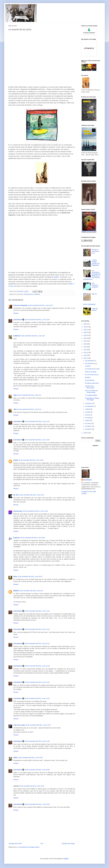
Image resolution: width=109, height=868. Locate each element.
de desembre (90, 361)
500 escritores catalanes (95, 285)
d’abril (87, 421)
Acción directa (90, 380)
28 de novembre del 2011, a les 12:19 (37, 629)
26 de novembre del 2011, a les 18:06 (33, 538)
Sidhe (15, 758)
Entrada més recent (15, 844)
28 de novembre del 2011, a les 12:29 (37, 682)
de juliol (88, 412)
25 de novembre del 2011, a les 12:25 (37, 440)
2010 (85, 433)
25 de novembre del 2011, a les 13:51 (32, 495)
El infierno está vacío (92, 383)
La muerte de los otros (92, 369)
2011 (85, 358)
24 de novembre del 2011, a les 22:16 (37, 320)
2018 (85, 338)
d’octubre (89, 403)
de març (88, 423)
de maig (88, 418)
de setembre (90, 406)
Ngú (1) (94, 294)
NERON (16, 591)
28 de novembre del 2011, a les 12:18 (37, 611)
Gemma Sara (18, 511)
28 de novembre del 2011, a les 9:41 (31, 591)
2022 (85, 327)
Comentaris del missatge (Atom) (29, 847)
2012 (85, 355)
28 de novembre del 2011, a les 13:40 (37, 741)
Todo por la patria (91, 372)
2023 (85, 324)
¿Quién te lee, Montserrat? (90, 387)
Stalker (56, 277)
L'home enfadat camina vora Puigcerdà (96, 263)
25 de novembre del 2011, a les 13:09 (31, 460)
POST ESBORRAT (89, 304)
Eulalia (16, 460)
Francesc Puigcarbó (20, 305)
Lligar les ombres (95, 309)
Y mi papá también (91, 395)
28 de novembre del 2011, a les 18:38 (37, 770)
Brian (15, 576)
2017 (85, 341)
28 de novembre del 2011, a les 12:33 (37, 698)
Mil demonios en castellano (32, 294)
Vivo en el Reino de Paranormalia (91, 391)
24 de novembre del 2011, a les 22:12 (40, 305)
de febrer (88, 426)
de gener (88, 429)
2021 (85, 330)
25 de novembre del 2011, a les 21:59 (35, 511)
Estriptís (88, 377)
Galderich (17, 336)
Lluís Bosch (18, 320)
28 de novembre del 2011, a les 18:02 (30, 758)
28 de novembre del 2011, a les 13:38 (38, 725)
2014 (85, 350)
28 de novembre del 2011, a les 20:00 (37, 804)
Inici (42, 844)
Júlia (15, 395)
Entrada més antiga (68, 844)
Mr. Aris (16, 495)
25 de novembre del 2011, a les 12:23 (37, 421)
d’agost (88, 409)
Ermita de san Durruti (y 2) (95, 251)
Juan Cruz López (19, 725)
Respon (16, 313)
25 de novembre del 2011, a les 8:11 (29, 395)
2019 (85, 335)
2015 (85, 347)
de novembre (90, 363)
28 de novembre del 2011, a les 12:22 (37, 644)
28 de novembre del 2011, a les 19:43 (32, 786)
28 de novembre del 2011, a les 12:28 (37, 666)
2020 (85, 332)
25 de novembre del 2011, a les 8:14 (29, 409)
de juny (88, 415)
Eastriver (17, 538)
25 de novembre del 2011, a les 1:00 (33, 336)
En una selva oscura (92, 375)
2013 (85, 353)
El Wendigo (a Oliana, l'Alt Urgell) (92, 399)
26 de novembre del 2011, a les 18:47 (30, 576)
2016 (85, 344)
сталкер (88, 366)
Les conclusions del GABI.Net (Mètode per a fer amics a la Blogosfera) (92, 275)
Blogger (66, 859)
